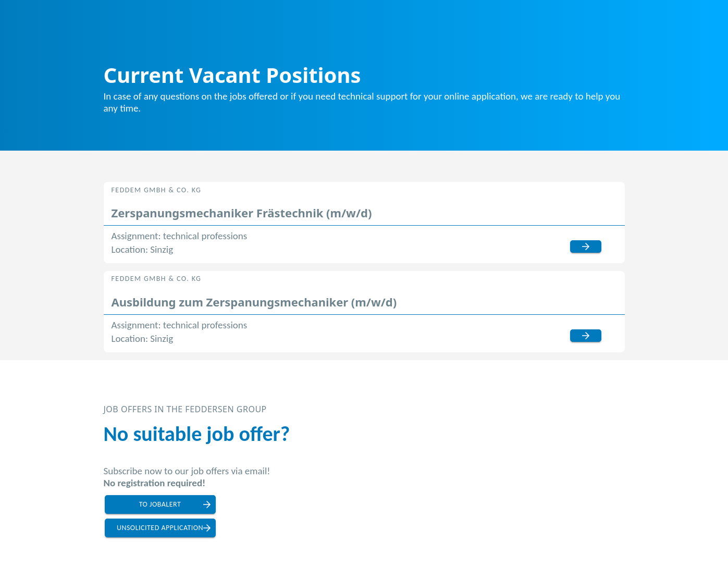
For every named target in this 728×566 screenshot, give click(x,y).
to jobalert (160, 504)
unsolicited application (160, 528)
